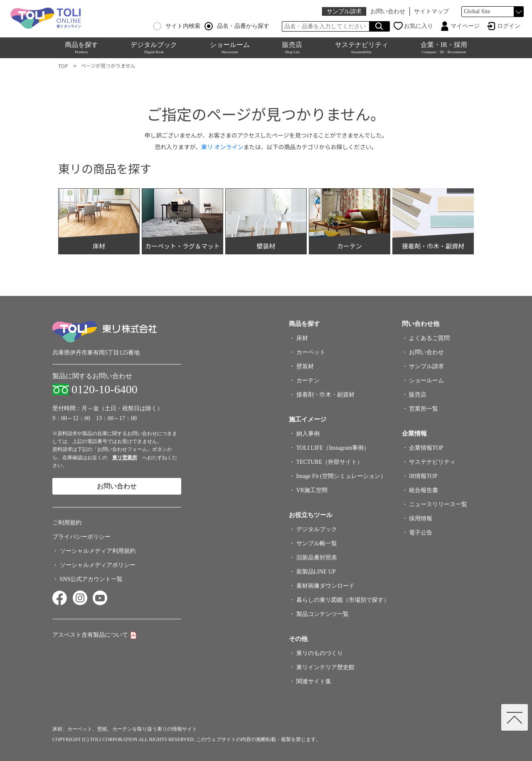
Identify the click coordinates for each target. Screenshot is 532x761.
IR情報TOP (423, 476)
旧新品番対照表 (317, 558)
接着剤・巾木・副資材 (325, 395)
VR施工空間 (312, 490)
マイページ (465, 26)
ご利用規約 (67, 523)
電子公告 (421, 533)
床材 (302, 338)
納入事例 (308, 434)
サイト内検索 (177, 26)
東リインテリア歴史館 (325, 667)
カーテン (308, 380)
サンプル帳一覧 (317, 543)
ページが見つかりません (108, 65)
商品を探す (81, 48)
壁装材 (305, 366)
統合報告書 (424, 490)
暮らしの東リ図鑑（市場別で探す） (343, 600)
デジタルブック (154, 48)
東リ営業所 (125, 458)
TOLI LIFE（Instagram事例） (333, 448)
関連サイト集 (314, 681)
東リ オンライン (222, 147)
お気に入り (419, 26)
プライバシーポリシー (81, 537)
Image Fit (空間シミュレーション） (341, 476)
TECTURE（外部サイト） (330, 462)
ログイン (509, 26)
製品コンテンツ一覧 (323, 614)
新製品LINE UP (316, 572)
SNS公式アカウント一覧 (91, 579)
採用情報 (421, 518)
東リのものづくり (320, 653)
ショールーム (230, 48)
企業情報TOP (426, 448)
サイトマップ (431, 11)
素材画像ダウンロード (325, 586)
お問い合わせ (388, 11)
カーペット (311, 352)
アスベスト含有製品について (90, 635)
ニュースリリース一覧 (438, 504)
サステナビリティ (362, 48)
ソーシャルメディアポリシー (98, 565)
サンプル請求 (344, 11)
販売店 (292, 48)
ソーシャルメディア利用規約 (98, 551)
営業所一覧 (424, 409)
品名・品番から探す (237, 26)
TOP (63, 66)
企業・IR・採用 (444, 48)
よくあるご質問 (429, 338)
